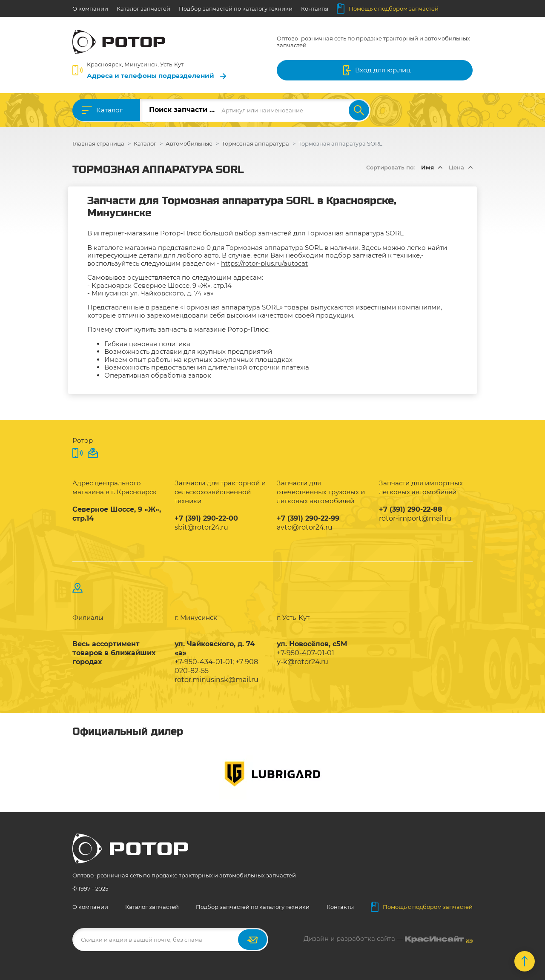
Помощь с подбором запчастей (388, 9)
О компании (90, 9)
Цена (456, 167)
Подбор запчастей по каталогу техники (236, 9)
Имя (427, 167)
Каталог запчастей (143, 9)
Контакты (315, 9)
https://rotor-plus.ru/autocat (264, 263)
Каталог (109, 110)
